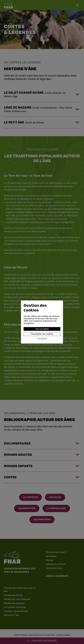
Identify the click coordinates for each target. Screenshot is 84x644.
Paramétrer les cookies (42, 334)
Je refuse (42, 338)
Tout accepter (42, 329)
